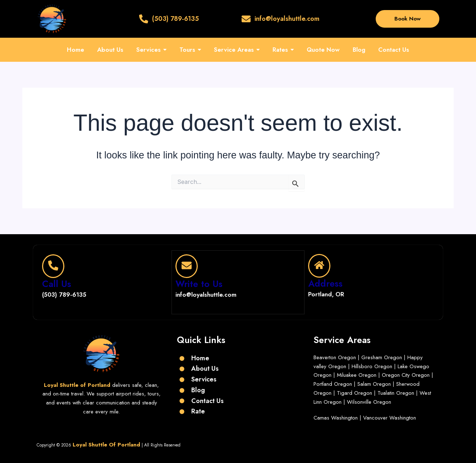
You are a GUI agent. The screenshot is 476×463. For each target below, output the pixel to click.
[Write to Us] (187, 266)
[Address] (319, 266)
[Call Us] (53, 266)
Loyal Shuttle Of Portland (106, 444)
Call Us (57, 283)
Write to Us (199, 283)
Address (325, 283)
